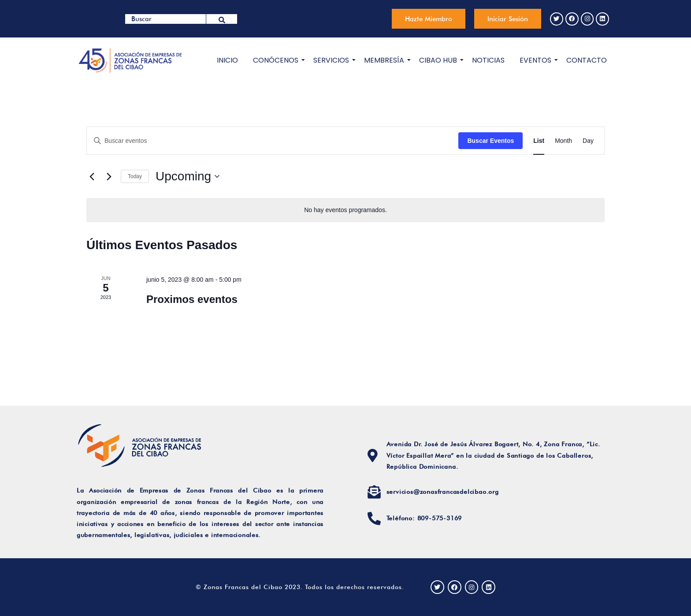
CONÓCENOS (277, 60)
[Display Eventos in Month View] (563, 140)
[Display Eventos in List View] (539, 140)
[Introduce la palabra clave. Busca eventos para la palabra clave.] (273, 140)
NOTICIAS (488, 60)
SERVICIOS (333, 60)
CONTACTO (587, 60)
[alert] (345, 210)
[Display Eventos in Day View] (588, 140)
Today (135, 176)
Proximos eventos (192, 299)
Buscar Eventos (490, 140)
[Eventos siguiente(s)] (109, 176)
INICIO (227, 60)
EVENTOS (537, 60)
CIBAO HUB (440, 60)
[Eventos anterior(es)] (92, 176)
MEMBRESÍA (386, 60)
